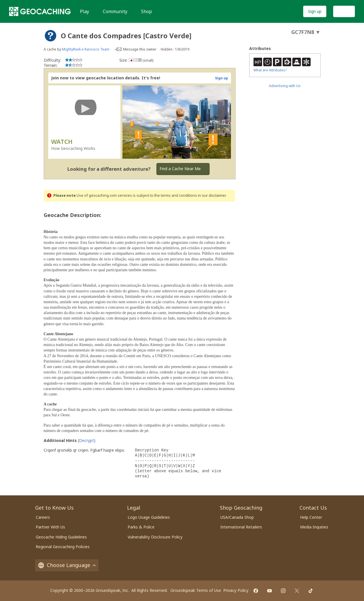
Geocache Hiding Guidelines (61, 537)
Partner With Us (50, 527)
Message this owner (140, 49)
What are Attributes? (270, 70)
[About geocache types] (51, 36)
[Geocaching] (40, 11)
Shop (146, 11)
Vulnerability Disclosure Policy (155, 537)
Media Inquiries (314, 527)
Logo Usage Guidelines (149, 517)
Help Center (311, 517)
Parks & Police (141, 527)
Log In (344, 11)
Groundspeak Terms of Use (196, 590)
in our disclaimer (212, 195)
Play (85, 11)
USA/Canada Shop (237, 517)
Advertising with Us (285, 86)
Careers (43, 517)
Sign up (315, 11)
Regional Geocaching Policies (63, 547)
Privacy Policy (236, 590)
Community (115, 11)
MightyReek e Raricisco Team (86, 49)
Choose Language (67, 565)
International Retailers (241, 527)
